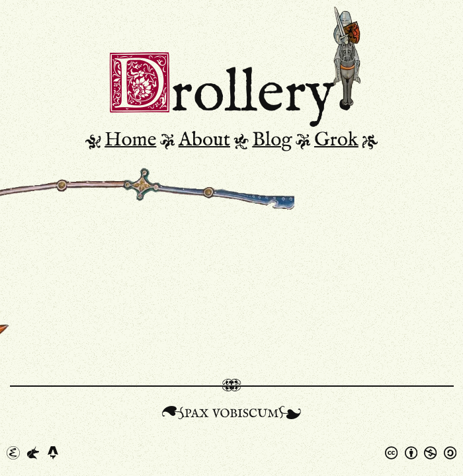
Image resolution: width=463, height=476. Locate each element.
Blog (272, 140)
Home (130, 140)
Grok (336, 140)
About (204, 140)
